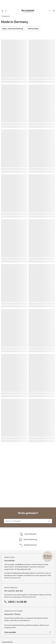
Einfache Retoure (28, 545)
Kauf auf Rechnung (28, 540)
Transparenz (5, 16)
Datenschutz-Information (21, 573)
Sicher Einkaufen (28, 534)
